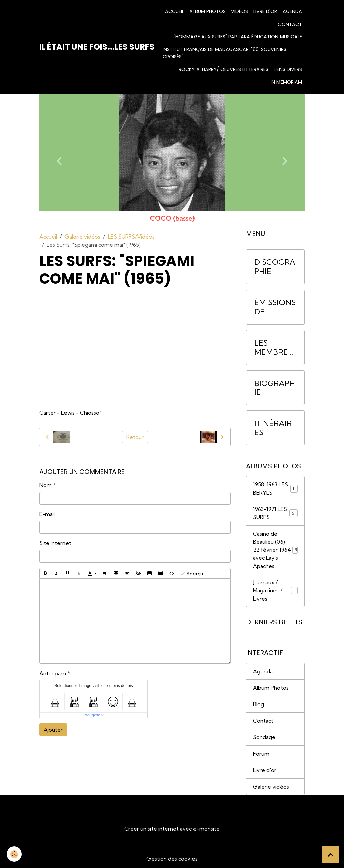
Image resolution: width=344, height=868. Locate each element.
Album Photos (271, 688)
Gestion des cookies (172, 859)
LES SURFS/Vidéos (131, 237)
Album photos (208, 11)
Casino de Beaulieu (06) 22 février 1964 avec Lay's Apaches (275, 550)
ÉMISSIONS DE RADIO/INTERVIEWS (275, 307)
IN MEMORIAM (286, 82)
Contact (290, 24)
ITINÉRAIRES (273, 428)
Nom (46, 485)
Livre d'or (265, 11)
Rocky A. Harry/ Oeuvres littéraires (224, 69)
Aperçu (191, 573)
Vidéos (240, 11)
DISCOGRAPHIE (275, 267)
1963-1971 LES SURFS (275, 513)
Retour (135, 437)
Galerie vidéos (82, 237)
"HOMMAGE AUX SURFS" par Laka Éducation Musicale (238, 37)
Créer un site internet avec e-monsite (172, 829)
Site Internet (55, 543)
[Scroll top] (331, 855)
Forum (261, 754)
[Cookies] (14, 854)
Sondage (264, 737)
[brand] (97, 47)
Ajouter (53, 730)
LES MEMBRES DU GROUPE (273, 348)
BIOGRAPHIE (275, 388)
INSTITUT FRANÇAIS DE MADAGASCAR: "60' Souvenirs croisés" (224, 53)
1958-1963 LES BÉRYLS (275, 489)
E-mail (47, 514)
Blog (259, 704)
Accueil (175, 11)
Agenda (292, 11)
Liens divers (288, 69)
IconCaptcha (92, 715)
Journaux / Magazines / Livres (275, 590)
